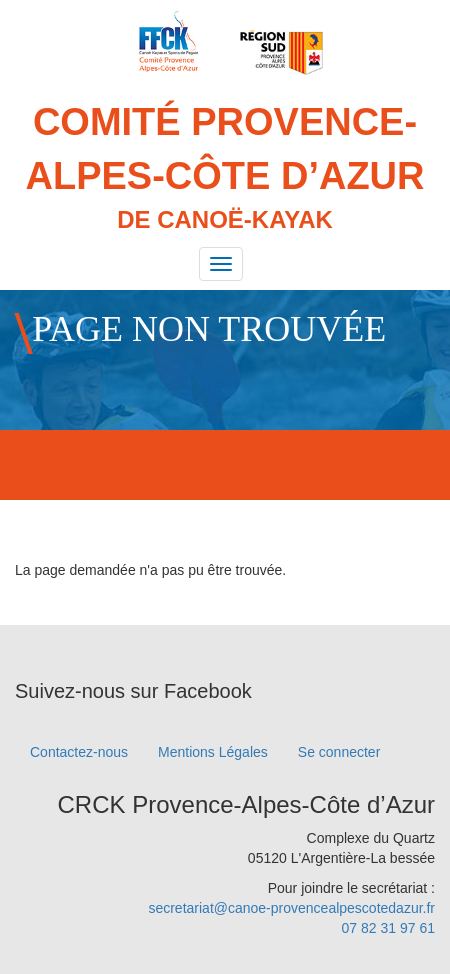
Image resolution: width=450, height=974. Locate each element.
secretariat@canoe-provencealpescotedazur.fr (291, 908)
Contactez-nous (79, 752)
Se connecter (339, 752)
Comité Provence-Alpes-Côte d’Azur (225, 169)
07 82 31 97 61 (388, 928)
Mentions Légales (213, 752)
